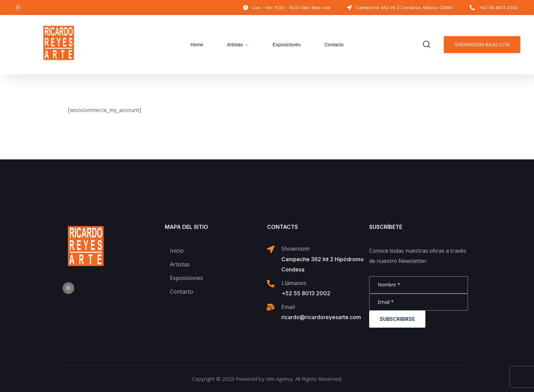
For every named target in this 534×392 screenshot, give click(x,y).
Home (197, 45)
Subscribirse (397, 319)
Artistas (235, 45)
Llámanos (294, 283)
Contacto (334, 45)
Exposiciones (287, 45)
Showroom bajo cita (482, 45)
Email (288, 307)
